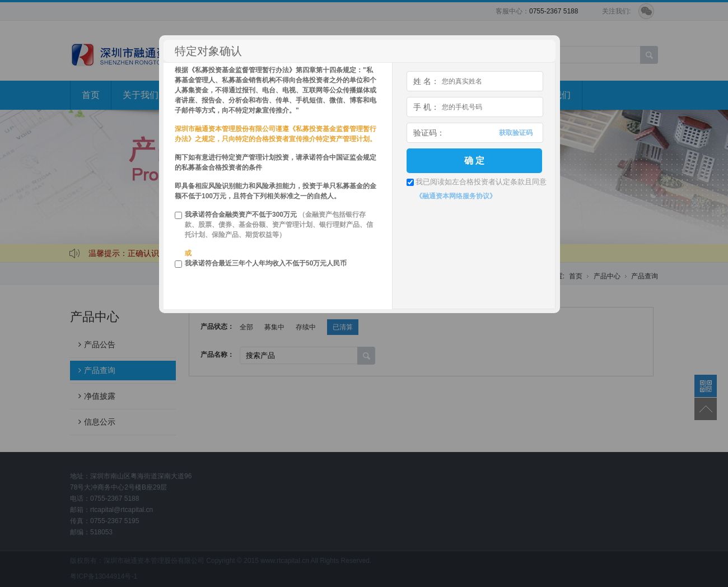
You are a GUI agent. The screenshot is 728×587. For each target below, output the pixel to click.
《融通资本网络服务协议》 (456, 196)
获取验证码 (516, 133)
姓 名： (426, 81)
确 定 (474, 160)
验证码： (429, 133)
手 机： (426, 107)
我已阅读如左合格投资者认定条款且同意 (481, 182)
